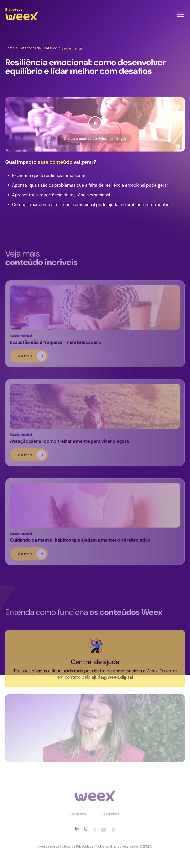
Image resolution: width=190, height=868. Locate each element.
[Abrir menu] (180, 14)
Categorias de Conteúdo (39, 48)
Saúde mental (72, 48)
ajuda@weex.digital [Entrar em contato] (112, 679)
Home (11, 48)
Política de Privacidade (77, 847)
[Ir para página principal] (22, 20)
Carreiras (111, 816)
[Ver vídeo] (95, 125)
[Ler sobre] (95, 326)
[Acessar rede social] (77, 831)
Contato (78, 816)
